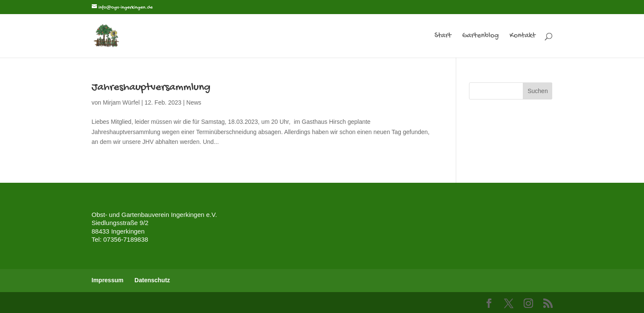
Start (443, 37)
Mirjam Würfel (121, 102)
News (194, 102)
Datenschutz (152, 280)
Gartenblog (481, 37)
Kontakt (523, 37)
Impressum (108, 280)
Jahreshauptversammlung (151, 88)
